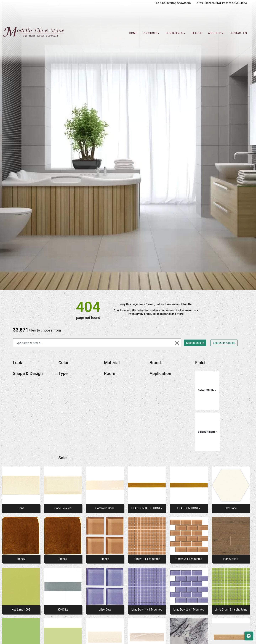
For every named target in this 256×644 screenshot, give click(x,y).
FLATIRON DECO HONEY (147, 508)
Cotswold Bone (105, 508)
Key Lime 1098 (21, 610)
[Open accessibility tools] (249, 636)
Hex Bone (231, 508)
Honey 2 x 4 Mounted (189, 559)
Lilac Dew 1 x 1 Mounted (147, 610)
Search (197, 33)
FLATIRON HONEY (189, 508)
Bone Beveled (63, 508)
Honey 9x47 (231, 559)
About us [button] (215, 33)
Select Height (207, 432)
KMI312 (63, 610)
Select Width (206, 390)
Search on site (195, 343)
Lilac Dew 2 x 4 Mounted (189, 610)
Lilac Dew (105, 610)
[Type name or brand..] (97, 343)
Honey (21, 559)
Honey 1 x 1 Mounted (147, 559)
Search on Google (224, 343)
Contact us (238, 33)
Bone (21, 508)
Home (133, 33)
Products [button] (150, 33)
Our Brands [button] (175, 33)
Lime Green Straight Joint (231, 610)
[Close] (177, 343)
